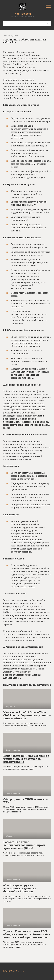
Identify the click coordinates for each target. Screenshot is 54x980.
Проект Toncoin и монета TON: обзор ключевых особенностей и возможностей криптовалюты (27, 934)
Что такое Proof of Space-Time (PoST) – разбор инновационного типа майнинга (27, 715)
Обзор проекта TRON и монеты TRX (26, 801)
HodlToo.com (23, 14)
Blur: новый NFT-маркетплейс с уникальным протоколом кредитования (26, 759)
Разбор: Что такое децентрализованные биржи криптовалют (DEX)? (24, 845)
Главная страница (11, 35)
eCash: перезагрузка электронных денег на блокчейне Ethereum (20, 888)
